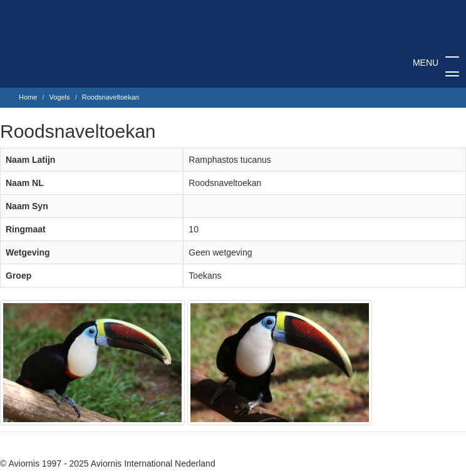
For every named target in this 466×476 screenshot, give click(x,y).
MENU (436, 68)
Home (28, 97)
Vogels (60, 97)
